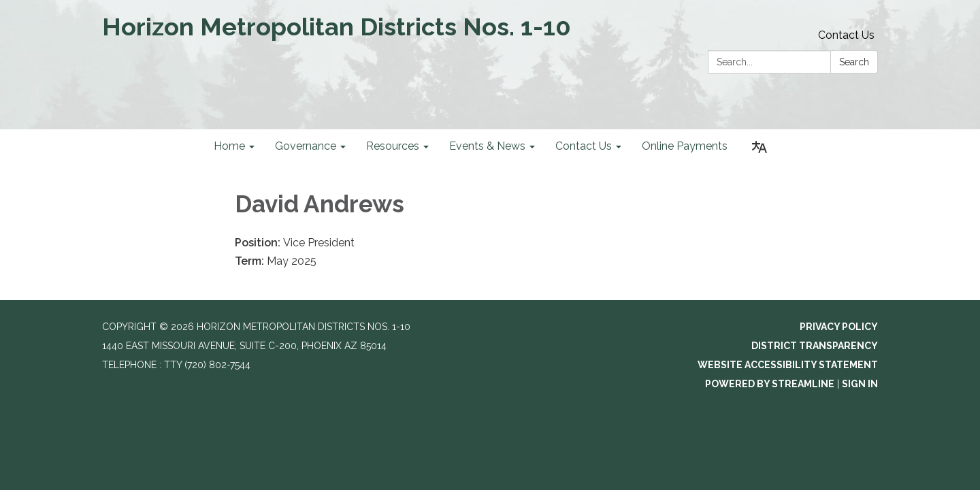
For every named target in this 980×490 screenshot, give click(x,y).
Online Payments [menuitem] (685, 146)
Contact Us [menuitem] (584, 146)
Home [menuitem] (229, 146)
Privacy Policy (839, 327)
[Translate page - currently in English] (759, 148)
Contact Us (846, 35)
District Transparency (815, 346)
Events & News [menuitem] (487, 146)
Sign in (860, 384)
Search (854, 62)
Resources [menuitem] (393, 146)
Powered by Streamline (770, 384)
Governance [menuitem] (306, 146)
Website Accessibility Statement (788, 365)
